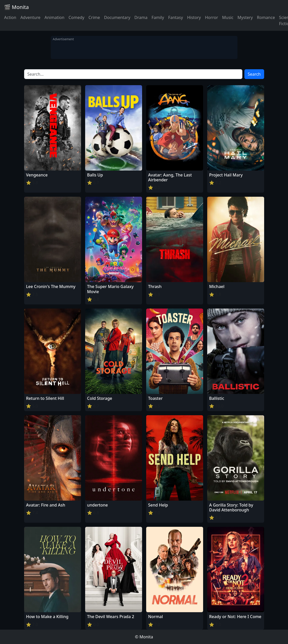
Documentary (117, 17)
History (194, 17)
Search (254, 74)
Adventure (30, 17)
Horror (211, 17)
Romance (266, 17)
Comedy (76, 17)
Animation (54, 17)
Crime (94, 17)
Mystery (245, 17)
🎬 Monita (16, 7)
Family (158, 17)
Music (228, 17)
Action (10, 17)
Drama (141, 17)
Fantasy (176, 17)
